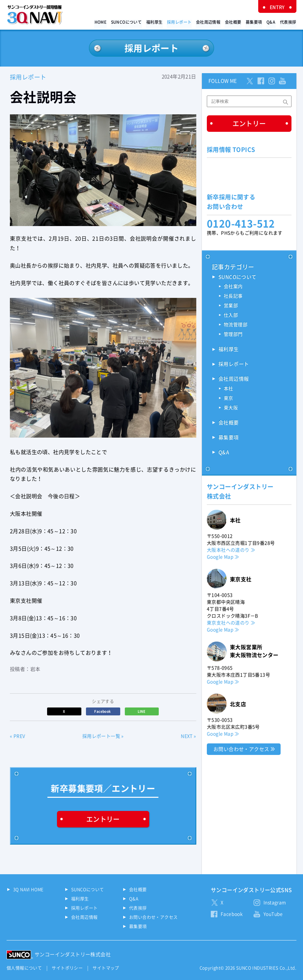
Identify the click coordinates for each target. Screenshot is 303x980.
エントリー (103, 819)
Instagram (275, 903)
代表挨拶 (288, 22)
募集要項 (256, 22)
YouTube (273, 914)
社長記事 (233, 297)
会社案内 (233, 287)
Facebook (103, 711)
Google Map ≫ (223, 557)
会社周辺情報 (210, 22)
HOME (104, 22)
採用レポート (182, 22)
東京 (228, 399)
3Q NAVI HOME (28, 890)
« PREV (17, 736)
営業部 (231, 306)
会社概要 (235, 22)
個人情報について (24, 968)
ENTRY (278, 7)
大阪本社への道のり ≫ (231, 550)
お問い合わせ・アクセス (241, 749)
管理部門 (233, 335)
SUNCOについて (130, 22)
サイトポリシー (67, 968)
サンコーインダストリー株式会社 (73, 954)
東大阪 (231, 408)
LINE (142, 711)
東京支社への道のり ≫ (231, 623)
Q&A (272, 22)
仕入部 (231, 316)
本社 (228, 389)
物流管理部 (235, 325)
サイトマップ (106, 968)
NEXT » (188, 736)
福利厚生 (157, 22)
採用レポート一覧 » (103, 736)
